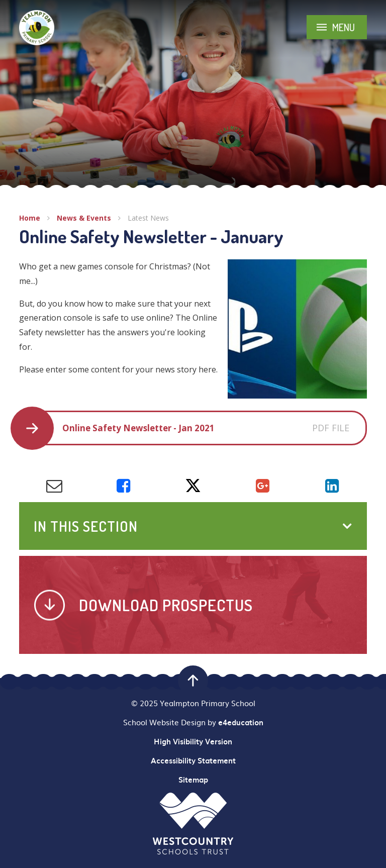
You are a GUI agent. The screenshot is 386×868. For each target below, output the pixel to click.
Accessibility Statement (193, 760)
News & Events (84, 218)
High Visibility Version (193, 741)
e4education (241, 722)
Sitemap (193, 780)
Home (30, 218)
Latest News (148, 218)
